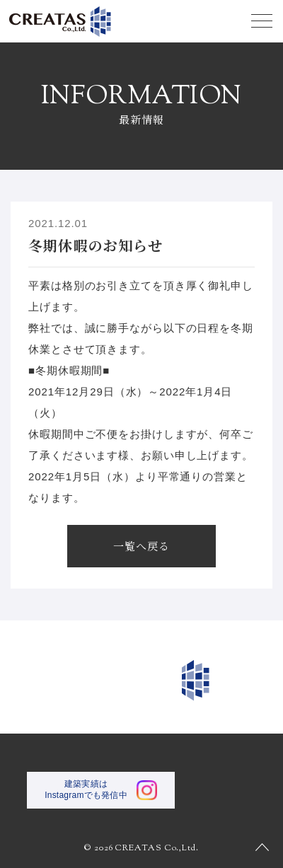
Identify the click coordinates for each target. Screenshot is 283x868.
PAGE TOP (262, 847)
